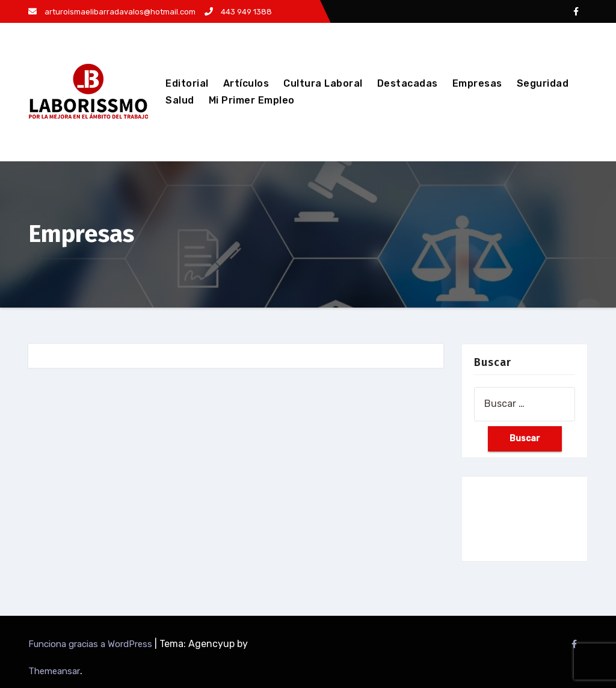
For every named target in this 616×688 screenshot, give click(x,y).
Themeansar (54, 671)
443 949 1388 (238, 12)
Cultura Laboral (323, 83)
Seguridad (543, 83)
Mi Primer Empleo (252, 100)
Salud (180, 100)
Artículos (246, 83)
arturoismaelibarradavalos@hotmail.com (112, 12)
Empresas (477, 83)
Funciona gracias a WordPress (91, 644)
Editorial (187, 83)
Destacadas (408, 83)
